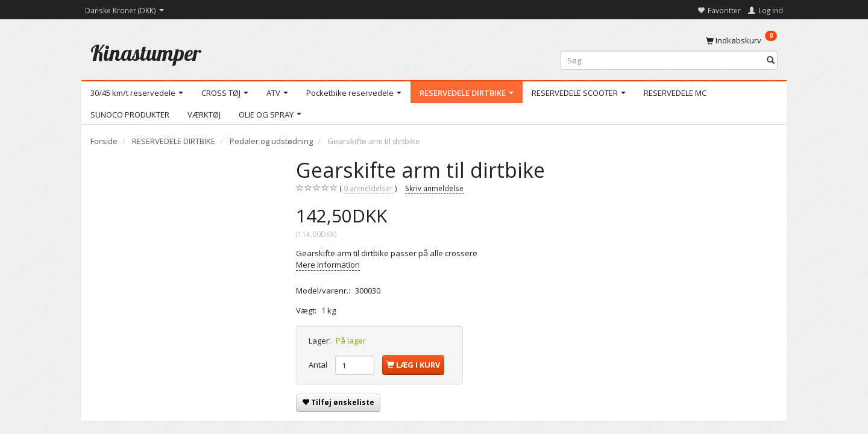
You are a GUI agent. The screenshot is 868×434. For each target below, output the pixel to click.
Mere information (328, 265)
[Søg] (771, 61)
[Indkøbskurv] (741, 40)
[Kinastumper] (146, 53)
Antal (319, 365)
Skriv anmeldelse (434, 188)
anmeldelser (368, 188)
